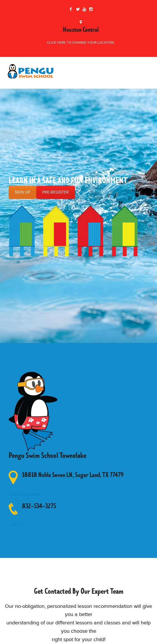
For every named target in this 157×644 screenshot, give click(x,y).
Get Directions (25, 494)
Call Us (17, 525)
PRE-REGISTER (56, 192)
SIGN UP (22, 192)
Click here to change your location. (81, 42)
